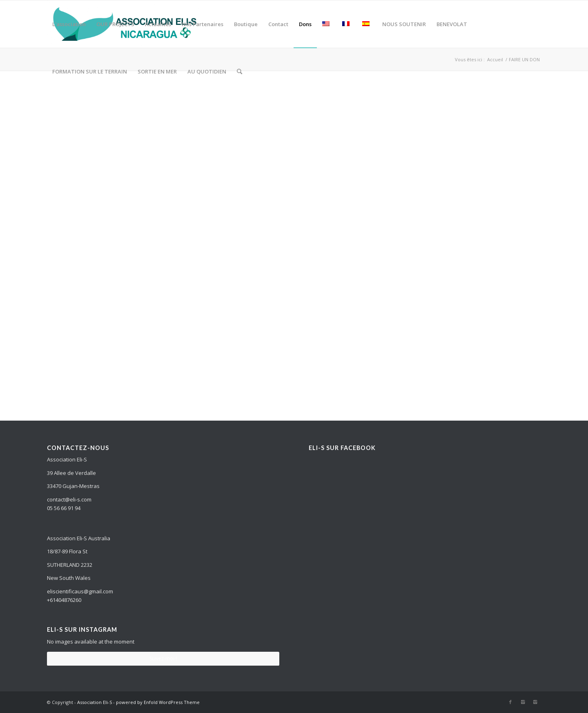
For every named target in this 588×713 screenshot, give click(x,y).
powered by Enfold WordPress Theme (158, 702)
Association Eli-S (95, 702)
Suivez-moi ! (163, 658)
